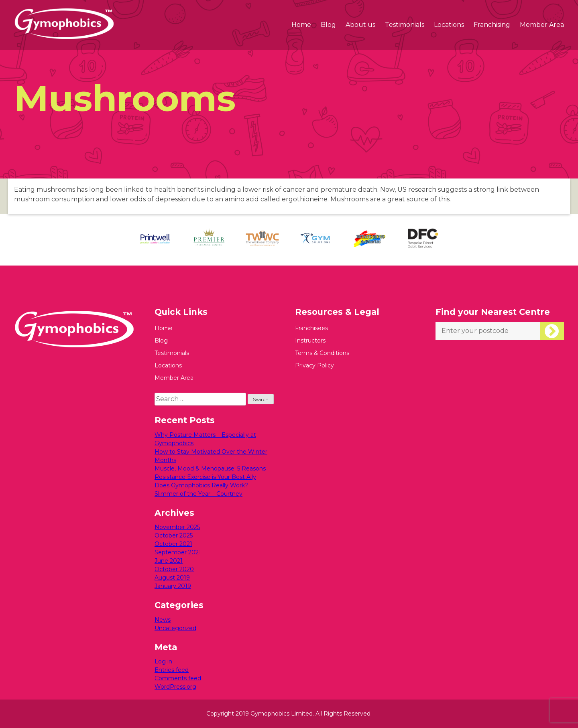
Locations (449, 25)
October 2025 (174, 535)
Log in (163, 661)
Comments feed (178, 678)
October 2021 (173, 544)
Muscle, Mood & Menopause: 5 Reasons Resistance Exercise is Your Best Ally (210, 473)
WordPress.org (175, 687)
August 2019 (172, 578)
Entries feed (172, 670)
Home (301, 25)
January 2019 (173, 586)
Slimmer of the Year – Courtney (198, 494)
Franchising (492, 25)
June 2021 (169, 561)
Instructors (310, 341)
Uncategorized (175, 628)
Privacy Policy (314, 365)
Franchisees (311, 328)
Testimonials (405, 25)
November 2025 (177, 527)
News (163, 620)
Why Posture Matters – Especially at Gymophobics (205, 439)
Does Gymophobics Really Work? (201, 485)
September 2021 (178, 552)
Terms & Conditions (322, 353)
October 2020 (174, 569)
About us (360, 25)
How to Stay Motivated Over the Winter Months (211, 456)
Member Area (542, 25)
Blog (328, 25)
